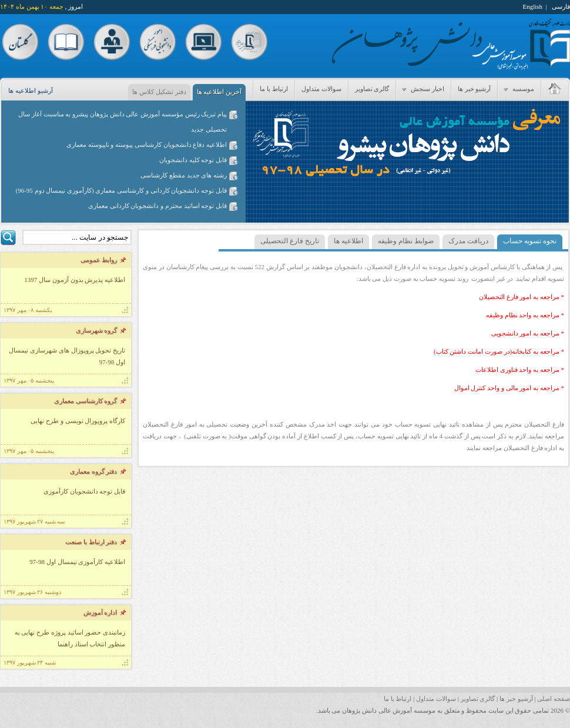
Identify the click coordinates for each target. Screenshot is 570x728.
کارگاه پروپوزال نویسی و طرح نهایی (78, 421)
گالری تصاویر (372, 89)
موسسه (518, 89)
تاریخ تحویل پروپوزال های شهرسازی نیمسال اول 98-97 (67, 356)
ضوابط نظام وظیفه (406, 241)
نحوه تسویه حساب (530, 241)
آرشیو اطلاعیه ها (31, 90)
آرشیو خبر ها (475, 89)
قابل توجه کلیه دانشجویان (193, 160)
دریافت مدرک (468, 241)
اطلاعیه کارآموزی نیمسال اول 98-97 (77, 562)
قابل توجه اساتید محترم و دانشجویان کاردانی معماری (157, 206)
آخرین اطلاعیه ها (219, 92)
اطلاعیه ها (348, 241)
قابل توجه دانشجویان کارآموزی (84, 491)
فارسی (561, 6)
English (532, 6)
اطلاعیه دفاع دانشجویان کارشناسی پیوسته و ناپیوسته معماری (147, 145)
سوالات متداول (321, 89)
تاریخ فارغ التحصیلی (290, 241)
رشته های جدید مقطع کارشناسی (184, 175)
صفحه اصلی (554, 699)
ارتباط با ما (274, 89)
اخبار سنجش (422, 89)
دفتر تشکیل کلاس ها (159, 92)
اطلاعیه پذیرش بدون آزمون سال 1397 (75, 280)
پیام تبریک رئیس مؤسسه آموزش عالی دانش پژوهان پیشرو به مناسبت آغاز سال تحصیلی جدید (123, 122)
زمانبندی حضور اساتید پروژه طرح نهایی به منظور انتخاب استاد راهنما (70, 638)
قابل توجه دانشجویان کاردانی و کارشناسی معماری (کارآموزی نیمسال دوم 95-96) (121, 190)
